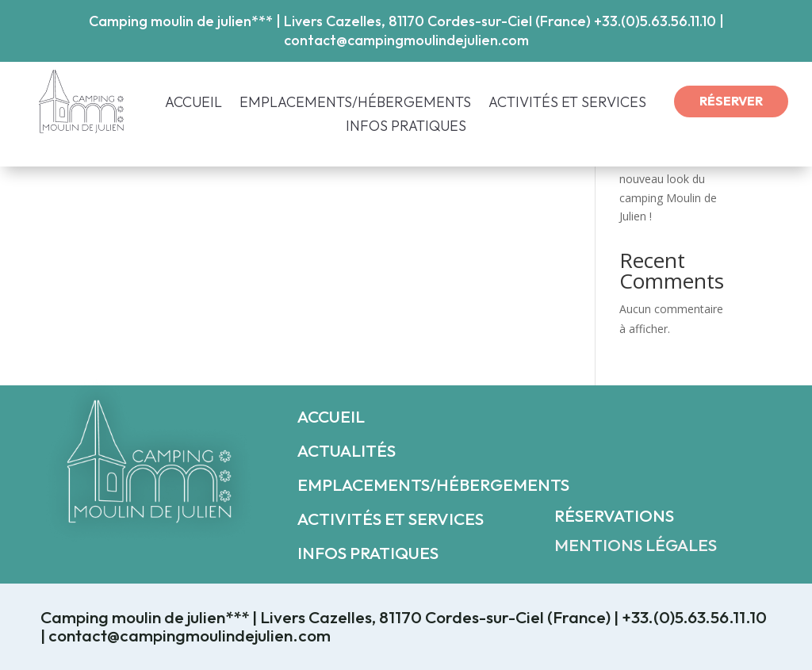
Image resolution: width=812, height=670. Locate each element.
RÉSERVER (731, 101)
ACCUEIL (193, 104)
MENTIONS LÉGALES (636, 545)
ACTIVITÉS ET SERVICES (567, 104)
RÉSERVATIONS (614, 515)
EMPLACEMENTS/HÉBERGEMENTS (355, 104)
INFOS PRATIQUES (406, 128)
